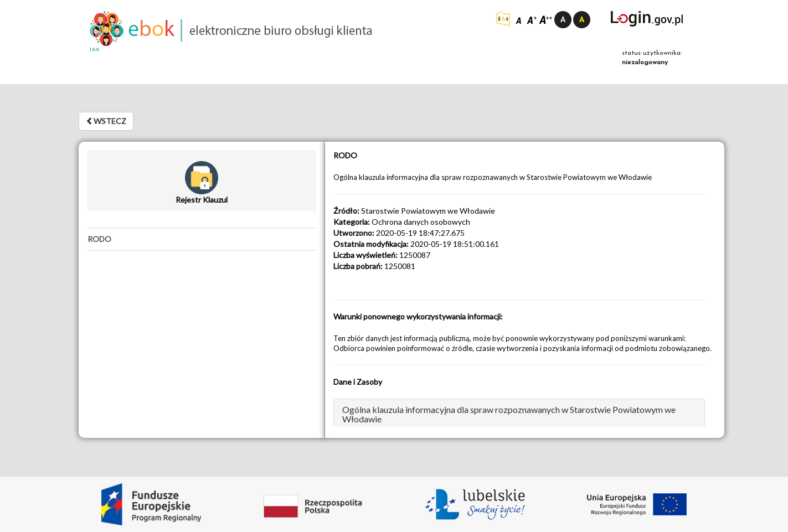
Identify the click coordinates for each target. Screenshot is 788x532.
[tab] (202, 239)
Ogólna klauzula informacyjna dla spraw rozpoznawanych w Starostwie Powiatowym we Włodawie (509, 414)
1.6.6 (94, 50)
